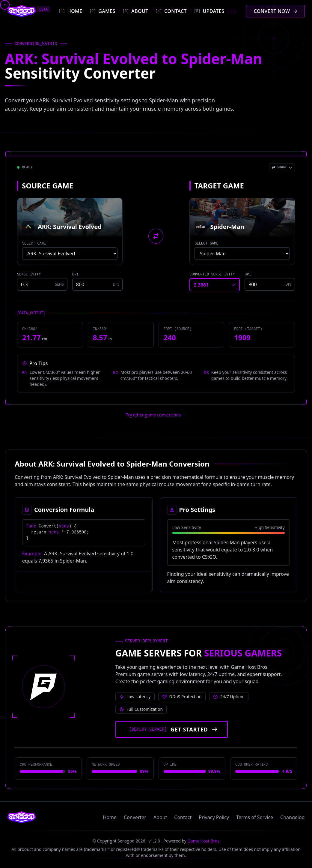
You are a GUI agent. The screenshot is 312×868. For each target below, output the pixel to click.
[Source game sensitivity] (42, 284)
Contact (183, 817)
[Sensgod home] (22, 11)
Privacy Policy (214, 817)
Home (110, 817)
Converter (135, 817)
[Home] (70, 11)
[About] (135, 11)
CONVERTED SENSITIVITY (212, 275)
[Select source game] (70, 254)
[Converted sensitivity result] (215, 285)
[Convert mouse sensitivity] (275, 11)
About (160, 817)
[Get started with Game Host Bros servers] (172, 729)
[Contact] (171, 11)
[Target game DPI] (270, 284)
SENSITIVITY (29, 275)
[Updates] (216, 11)
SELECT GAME (34, 244)
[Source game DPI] (97, 284)
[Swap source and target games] (156, 236)
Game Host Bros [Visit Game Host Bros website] (204, 841)
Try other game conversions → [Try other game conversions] (156, 415)
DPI (76, 275)
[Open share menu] (282, 167)
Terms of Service (255, 817)
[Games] (103, 11)
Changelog (292, 817)
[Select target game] (242, 254)
